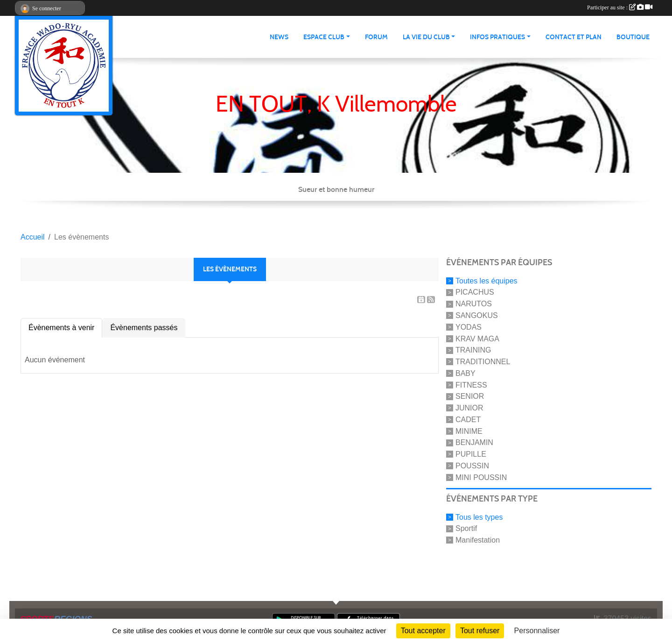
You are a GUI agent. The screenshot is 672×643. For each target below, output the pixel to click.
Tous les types (479, 517)
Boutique (633, 37)
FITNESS (471, 385)
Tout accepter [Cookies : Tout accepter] (423, 631)
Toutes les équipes (486, 280)
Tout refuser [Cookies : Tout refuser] (480, 631)
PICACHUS (475, 292)
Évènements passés (144, 328)
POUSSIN (472, 466)
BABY (465, 373)
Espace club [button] (324, 37)
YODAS (469, 327)
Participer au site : (620, 7)
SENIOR (470, 396)
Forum (376, 37)
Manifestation (478, 540)
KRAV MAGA (477, 338)
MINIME (469, 431)
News (279, 37)
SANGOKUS (477, 315)
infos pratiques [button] (497, 37)
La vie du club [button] (426, 37)
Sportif (466, 528)
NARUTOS (474, 304)
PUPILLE (471, 454)
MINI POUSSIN (481, 477)
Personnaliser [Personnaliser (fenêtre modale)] (537, 631)
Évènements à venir (61, 328)
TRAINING (473, 350)
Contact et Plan (574, 37)
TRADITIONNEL (483, 362)
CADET (468, 420)
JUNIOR (469, 408)
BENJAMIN (474, 442)
